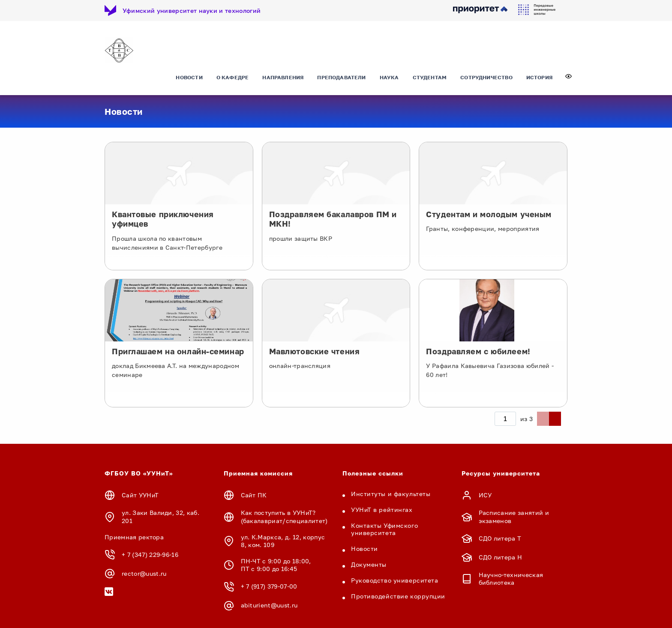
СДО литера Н (501, 557)
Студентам (430, 79)
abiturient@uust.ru (269, 606)
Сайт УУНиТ (140, 495)
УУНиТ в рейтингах (382, 510)
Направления (283, 79)
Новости (189, 79)
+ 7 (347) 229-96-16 (150, 555)
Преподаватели (341, 79)
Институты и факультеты (391, 494)
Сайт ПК (254, 495)
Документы (369, 565)
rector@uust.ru (144, 574)
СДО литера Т (500, 538)
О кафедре (233, 79)
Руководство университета (394, 581)
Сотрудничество (486, 79)
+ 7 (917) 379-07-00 (269, 587)
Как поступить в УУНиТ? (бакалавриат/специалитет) (284, 517)
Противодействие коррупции (398, 597)
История (539, 79)
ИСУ (485, 495)
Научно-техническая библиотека (511, 579)
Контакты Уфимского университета (384, 529)
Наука (389, 79)
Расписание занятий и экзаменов (514, 517)
